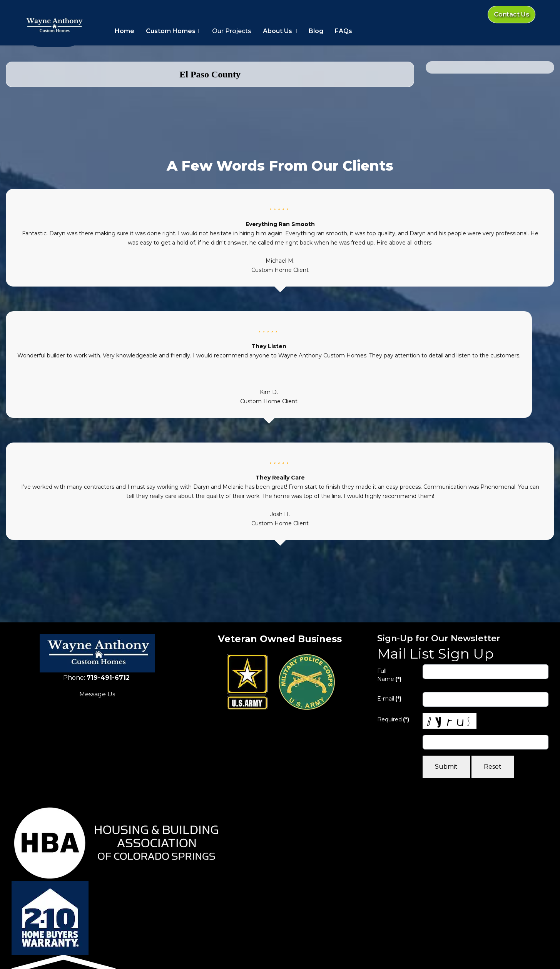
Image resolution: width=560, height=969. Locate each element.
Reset (493, 767)
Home (125, 31)
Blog (316, 31)
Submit (446, 767)
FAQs (344, 31)
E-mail (389, 699)
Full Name (389, 675)
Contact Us (511, 14)
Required (393, 719)
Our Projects (232, 31)
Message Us (97, 694)
